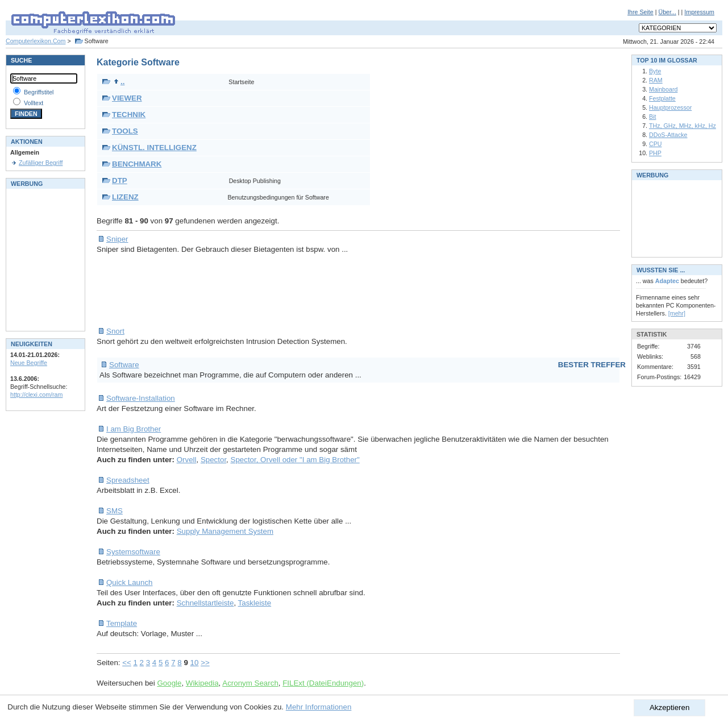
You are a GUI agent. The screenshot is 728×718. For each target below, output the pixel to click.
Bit (652, 117)
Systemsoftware (133, 552)
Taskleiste (255, 603)
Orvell (187, 460)
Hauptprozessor (670, 107)
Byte (655, 71)
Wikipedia (202, 683)
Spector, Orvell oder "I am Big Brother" (295, 460)
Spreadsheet (128, 480)
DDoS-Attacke (668, 135)
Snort (115, 331)
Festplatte (662, 98)
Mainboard (663, 89)
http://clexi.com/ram (36, 395)
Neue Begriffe (29, 363)
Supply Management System (225, 531)
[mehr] (677, 313)
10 (195, 663)
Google (169, 683)
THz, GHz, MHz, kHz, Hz (683, 126)
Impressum (699, 12)
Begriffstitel (39, 92)
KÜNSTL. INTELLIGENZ (154, 148)
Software (124, 365)
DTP (120, 180)
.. (119, 82)
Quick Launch (130, 582)
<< (127, 663)
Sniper (117, 239)
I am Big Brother (134, 429)
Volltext (34, 103)
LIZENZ (125, 197)
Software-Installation (141, 398)
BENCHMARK (137, 164)
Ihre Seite (640, 12)
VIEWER (127, 98)
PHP (655, 153)
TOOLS (125, 131)
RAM (656, 80)
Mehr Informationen (319, 707)
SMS (115, 511)
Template (122, 623)
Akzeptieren (669, 707)
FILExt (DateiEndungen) (323, 683)
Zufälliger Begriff (41, 163)
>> (205, 663)
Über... (667, 12)
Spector (213, 460)
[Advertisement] (303, 290)
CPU (656, 144)
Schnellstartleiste (205, 603)
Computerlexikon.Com (36, 41)
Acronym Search (250, 683)
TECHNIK (129, 115)
